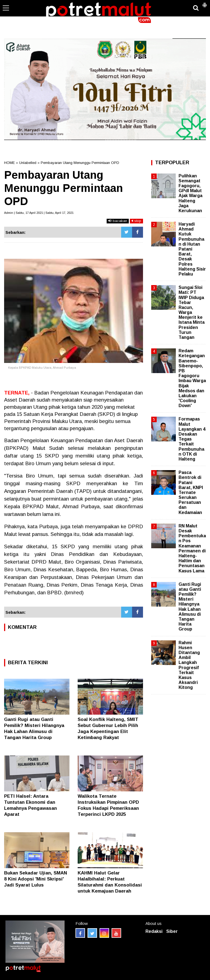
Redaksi (154, 931)
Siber (172, 931)
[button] (205, 3)
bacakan (118, 221)
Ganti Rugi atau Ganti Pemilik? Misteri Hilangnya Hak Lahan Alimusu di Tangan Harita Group (190, 607)
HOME (9, 163)
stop (136, 221)
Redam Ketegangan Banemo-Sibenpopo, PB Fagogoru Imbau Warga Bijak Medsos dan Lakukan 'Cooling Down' (192, 378)
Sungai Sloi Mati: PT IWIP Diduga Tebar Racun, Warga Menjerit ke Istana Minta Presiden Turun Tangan (192, 312)
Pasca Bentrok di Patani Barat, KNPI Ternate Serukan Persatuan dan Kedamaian (191, 492)
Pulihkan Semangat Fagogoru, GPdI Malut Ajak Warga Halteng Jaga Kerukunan (190, 193)
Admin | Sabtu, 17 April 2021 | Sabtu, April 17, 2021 (39, 213)
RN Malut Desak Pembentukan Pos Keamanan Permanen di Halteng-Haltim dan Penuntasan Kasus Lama (192, 548)
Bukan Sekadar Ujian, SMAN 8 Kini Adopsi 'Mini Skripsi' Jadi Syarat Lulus (36, 879)
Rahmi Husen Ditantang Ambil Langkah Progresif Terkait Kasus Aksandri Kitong (189, 665)
